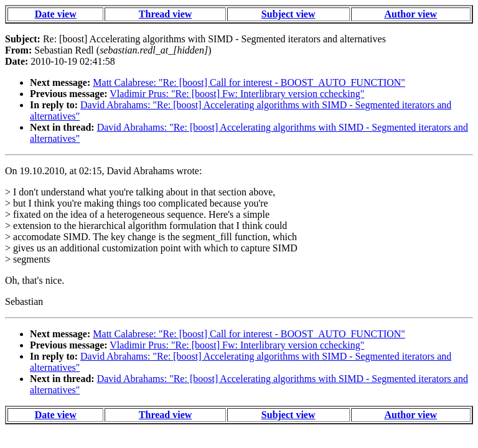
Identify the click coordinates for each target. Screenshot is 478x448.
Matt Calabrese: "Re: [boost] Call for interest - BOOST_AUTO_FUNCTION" (249, 82)
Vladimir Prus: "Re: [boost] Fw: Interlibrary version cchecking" (237, 94)
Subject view (288, 14)
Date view (56, 14)
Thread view (165, 14)
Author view (411, 14)
